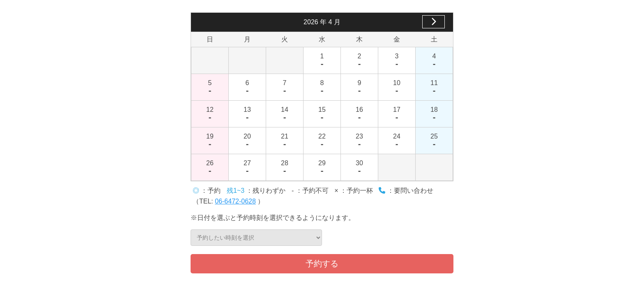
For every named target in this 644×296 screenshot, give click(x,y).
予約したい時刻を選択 (256, 238)
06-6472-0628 (235, 201)
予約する (322, 264)
